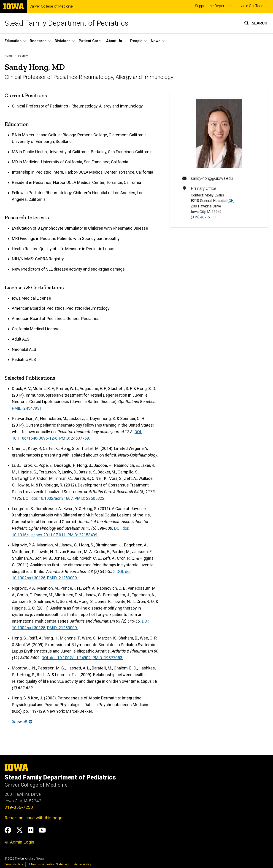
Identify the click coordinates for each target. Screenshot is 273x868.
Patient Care (90, 41)
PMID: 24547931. (27, 408)
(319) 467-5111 (203, 217)
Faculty (23, 56)
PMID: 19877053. (108, 658)
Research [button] (38, 41)
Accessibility (83, 864)
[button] (256, 23)
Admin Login (22, 842)
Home (9, 56)
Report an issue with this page (33, 818)
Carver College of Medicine (51, 6)
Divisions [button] (63, 41)
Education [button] (13, 41)
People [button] (136, 41)
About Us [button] (114, 41)
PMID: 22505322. (90, 498)
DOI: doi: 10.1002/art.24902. (67, 658)
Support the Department (214, 6)
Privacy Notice (14, 864)
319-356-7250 (19, 807)
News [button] (156, 41)
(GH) (231, 201)
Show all (22, 722)
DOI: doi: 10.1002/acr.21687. (48, 498)
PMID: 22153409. (83, 535)
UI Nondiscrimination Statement (49, 864)
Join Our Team (253, 6)
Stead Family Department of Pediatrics (66, 23)
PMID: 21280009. (62, 578)
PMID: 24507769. (75, 438)
